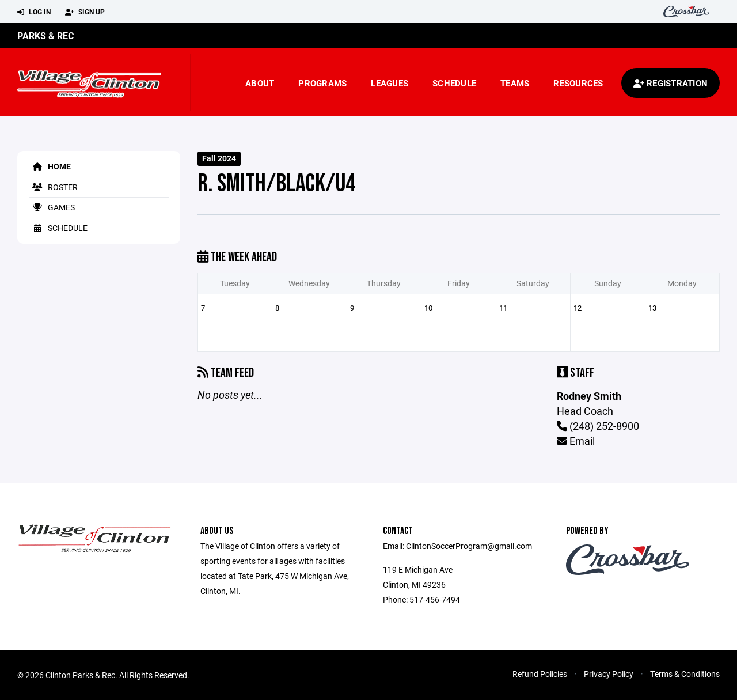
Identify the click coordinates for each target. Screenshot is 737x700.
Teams (515, 83)
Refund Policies (540, 674)
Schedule (454, 83)
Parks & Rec (45, 35)
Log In (34, 12)
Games (52, 207)
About (260, 83)
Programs (322, 83)
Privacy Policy (609, 674)
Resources (578, 83)
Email (576, 441)
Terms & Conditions (685, 674)
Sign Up (85, 12)
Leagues (390, 83)
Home (50, 166)
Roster (53, 187)
